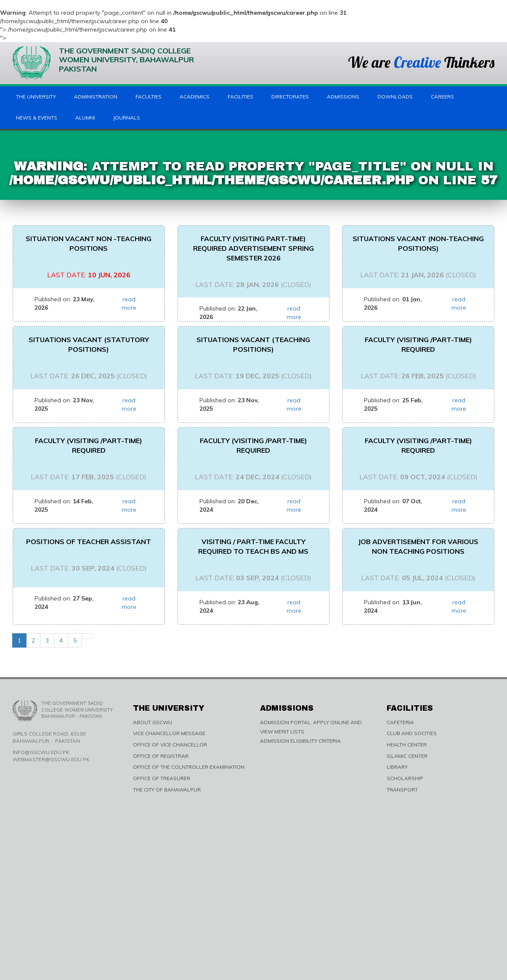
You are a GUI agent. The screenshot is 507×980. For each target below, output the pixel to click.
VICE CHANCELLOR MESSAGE (169, 733)
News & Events (37, 118)
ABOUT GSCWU (153, 722)
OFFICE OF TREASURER (162, 778)
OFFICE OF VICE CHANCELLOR (170, 745)
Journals (127, 118)
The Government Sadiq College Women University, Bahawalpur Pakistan (103, 63)
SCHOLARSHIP (405, 778)
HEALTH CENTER (407, 745)
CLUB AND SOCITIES (412, 733)
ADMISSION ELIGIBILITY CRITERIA (300, 741)
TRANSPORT (402, 790)
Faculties (149, 97)
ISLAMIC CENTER (407, 756)
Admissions (343, 97)
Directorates (290, 97)
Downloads (395, 97)
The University (36, 97)
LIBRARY (397, 767)
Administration (96, 97)
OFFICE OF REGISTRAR (161, 756)
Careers (442, 97)
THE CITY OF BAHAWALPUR (167, 790)
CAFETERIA (400, 722)
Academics (195, 97)
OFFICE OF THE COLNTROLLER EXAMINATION (189, 767)
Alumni (85, 118)
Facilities (240, 97)
